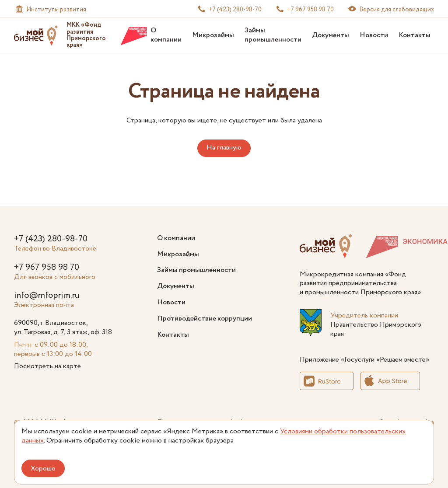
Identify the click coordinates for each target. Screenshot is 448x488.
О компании (166, 35)
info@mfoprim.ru (47, 295)
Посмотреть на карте (47, 366)
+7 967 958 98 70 (47, 267)
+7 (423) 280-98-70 (51, 239)
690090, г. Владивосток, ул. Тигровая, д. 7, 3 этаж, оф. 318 (63, 328)
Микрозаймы (213, 35)
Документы (331, 35)
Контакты (415, 35)
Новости (374, 35)
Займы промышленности (273, 35)
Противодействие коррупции (205, 319)
